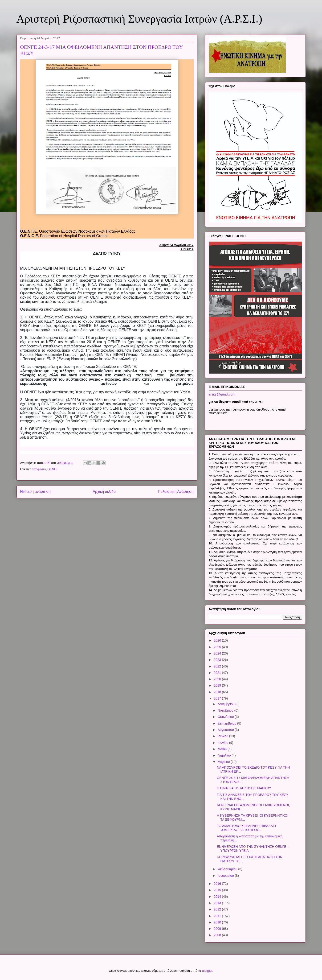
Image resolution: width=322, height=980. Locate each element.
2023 (218, 660)
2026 (218, 640)
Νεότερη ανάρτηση (35, 492)
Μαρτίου (224, 762)
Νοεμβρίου (226, 710)
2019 (218, 685)
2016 (218, 884)
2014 (218, 897)
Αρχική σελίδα (104, 492)
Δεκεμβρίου (226, 704)
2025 (218, 647)
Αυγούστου (226, 730)
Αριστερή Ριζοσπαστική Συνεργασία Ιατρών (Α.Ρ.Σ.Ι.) (139, 19)
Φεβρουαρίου (228, 869)
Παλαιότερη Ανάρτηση (176, 492)
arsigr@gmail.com (222, 394)
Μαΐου (223, 749)
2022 (218, 666)
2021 (218, 673)
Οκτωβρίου (226, 717)
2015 (218, 890)
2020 (218, 679)
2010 (218, 922)
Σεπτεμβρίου (227, 723)
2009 (218, 929)
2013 (218, 903)
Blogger (207, 971)
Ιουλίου (223, 736)
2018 (218, 692)
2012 (218, 909)
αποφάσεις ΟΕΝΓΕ (45, 469)
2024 (218, 653)
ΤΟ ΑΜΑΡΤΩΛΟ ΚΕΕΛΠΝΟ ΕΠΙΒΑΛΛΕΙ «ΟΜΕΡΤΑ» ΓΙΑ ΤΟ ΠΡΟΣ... (246, 828)
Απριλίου (225, 755)
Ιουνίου (223, 743)
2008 (218, 935)
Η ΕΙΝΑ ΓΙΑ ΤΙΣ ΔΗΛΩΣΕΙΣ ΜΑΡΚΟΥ (244, 788)
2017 (218, 698)
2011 (218, 916)
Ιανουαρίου (226, 876)
